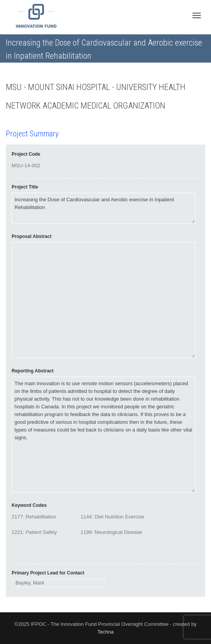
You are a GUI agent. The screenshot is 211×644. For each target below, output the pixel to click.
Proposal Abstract (32, 236)
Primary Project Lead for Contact (48, 573)
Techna (106, 632)
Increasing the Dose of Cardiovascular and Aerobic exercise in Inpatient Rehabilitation (104, 208)
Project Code (26, 154)
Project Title (25, 187)
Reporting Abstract (33, 371)
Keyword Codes (29, 505)
